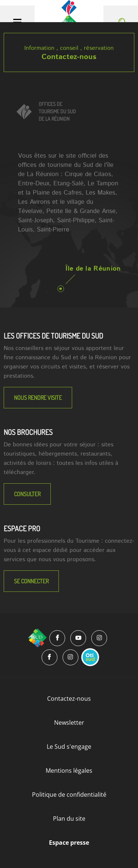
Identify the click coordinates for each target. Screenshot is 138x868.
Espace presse (69, 843)
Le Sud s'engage (69, 747)
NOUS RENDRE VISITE (38, 398)
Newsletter (69, 723)
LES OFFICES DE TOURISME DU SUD (53, 336)
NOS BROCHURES (28, 432)
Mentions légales (69, 771)
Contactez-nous (69, 57)
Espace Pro (22, 528)
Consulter (27, 494)
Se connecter (31, 581)
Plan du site (69, 819)
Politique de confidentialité (69, 795)
